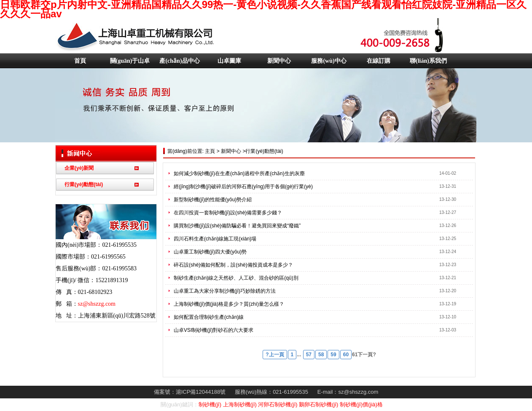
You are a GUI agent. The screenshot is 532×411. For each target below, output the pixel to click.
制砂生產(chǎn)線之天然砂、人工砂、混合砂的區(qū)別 (236, 278)
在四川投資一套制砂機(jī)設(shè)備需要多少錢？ (228, 213)
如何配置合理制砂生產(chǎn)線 (209, 317)
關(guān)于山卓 (130, 61)
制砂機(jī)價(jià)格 (361, 404)
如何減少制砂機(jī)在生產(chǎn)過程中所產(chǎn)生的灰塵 (239, 173)
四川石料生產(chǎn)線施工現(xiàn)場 (215, 239)
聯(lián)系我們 (428, 61)
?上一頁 (275, 355)
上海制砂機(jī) (240, 404)
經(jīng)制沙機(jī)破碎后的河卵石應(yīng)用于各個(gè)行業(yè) (243, 187)
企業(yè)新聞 (79, 168)
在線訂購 (379, 61)
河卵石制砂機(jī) (278, 404)
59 (333, 355)
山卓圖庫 (229, 61)
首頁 (80, 61)
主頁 (209, 151)
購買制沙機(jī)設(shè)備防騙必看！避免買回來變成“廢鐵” (237, 226)
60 (346, 355)
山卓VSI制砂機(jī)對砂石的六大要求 (214, 330)
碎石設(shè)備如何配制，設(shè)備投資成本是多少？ (233, 265)
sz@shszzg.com (97, 304)
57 (309, 355)
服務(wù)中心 (329, 61)
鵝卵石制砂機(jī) (318, 404)
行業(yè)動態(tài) (84, 184)
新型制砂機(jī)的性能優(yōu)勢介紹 (213, 200)
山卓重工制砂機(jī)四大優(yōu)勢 (210, 252)
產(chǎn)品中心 (179, 61)
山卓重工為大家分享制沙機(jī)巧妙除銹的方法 (225, 291)
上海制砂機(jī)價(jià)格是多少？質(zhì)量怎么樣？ (229, 304)
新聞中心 (279, 61)
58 (321, 355)
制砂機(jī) (210, 404)
